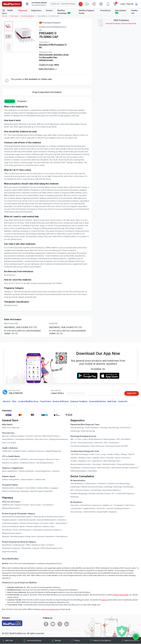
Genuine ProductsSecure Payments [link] (121, 23)
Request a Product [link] (22, 505)
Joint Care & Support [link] (37, 460)
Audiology (74, 497)
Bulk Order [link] (9, 641)
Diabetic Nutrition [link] (27, 480)
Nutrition (46, 527)
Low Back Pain (76, 509)
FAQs (14, 402)
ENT (72, 490)
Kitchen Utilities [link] (43, 488)
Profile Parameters (92, 428)
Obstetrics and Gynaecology (119, 484)
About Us (7, 402)
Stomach (134, 468)
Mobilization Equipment (11, 548)
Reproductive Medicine (111, 490)
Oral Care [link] (29, 436)
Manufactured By (11, 323)
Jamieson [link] (56, 471)
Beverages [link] (25, 491)
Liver (98, 455)
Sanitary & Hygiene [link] (17, 436)
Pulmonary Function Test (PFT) (117, 446)
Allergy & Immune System (12, 533)
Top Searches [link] (48, 505)
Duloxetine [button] (10, 101)
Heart (92, 455)
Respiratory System (9, 520)
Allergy (124, 455)
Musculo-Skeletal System (47, 520)
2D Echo (74, 443)
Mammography (109, 440)
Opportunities (120, 12)
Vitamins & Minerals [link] (26, 471)
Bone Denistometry (85, 443)
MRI (72, 440)
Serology (104, 428)
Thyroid (131, 455)
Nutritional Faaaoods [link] (36, 451)
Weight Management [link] (53, 451)
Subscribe (131, 393)
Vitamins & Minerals (34, 527)
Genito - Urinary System (58, 523)
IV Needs (50, 545)
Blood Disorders (104, 468)
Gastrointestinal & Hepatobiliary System (17, 517)
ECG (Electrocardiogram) (80, 446)
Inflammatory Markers (79, 471)
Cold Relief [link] (24, 460)
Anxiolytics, (58, 55)
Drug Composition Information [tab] (47, 92)
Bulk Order (112, 402)
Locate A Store (28, 402)
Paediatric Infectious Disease (99, 494)
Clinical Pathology (77, 428)
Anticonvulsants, (46, 55)
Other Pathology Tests (112, 461)
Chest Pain (74, 505)
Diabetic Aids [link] (40, 480)
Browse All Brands (61, 402)
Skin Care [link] (5, 436)
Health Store (7, 12)
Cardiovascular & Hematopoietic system (48, 517)
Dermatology (128, 487)
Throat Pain (101, 509)
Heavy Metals (75, 468)
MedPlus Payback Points (86, 12)
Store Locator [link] (36, 505)
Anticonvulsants (28, 16)
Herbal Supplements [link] (43, 471)
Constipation (119, 505)
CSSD (28, 545)
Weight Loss (108, 505)
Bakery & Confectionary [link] (11, 491)
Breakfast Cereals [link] (20, 451)
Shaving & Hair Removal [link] (58, 440)
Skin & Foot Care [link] (52, 460)
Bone (103, 458)
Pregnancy (82, 461)
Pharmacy (23, 11)
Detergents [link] (20, 488)
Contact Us (123, 402)
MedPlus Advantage (64, 12)
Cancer (118, 458)
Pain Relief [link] (14, 460)
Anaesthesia (7, 545)
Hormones (62, 520)
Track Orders (46, 402)
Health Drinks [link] (7, 451)
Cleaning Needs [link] (8, 488)
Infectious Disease (89, 468)
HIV (89, 461)
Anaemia (82, 458)
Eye (52, 527)
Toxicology (96, 465)
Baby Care (16, 428)
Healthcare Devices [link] (28, 463)
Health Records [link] (8, 505)
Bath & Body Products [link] (51, 436)
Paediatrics (102, 484)
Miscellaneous (62, 537)
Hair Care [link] (38, 436)
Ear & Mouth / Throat (10, 530)
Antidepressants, (46, 60)
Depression (97, 505)
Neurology (118, 487)
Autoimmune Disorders (120, 468)
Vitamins (74, 458)
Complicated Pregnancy (125, 494)
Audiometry (114, 443)
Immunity (110, 458)
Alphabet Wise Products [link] (11, 508)
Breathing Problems (122, 509)
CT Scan (78, 440)
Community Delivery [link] (34, 641)
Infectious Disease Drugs (29, 523)
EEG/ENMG (126, 440)
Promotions (105, 11)
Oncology (44, 523)
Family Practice (91, 484)
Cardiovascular (19, 545)
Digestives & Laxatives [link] (10, 463)
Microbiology (114, 428)
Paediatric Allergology (79, 494)
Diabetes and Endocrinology (92, 487)
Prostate (74, 461)
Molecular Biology (88, 431)
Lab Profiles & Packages (80, 455)
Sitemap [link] (58, 641)
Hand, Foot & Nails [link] (9, 443)
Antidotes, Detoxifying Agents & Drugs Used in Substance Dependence (29, 537)
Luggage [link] (54, 488)
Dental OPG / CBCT (101, 443)
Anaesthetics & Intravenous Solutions (47, 530)
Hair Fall (110, 509)
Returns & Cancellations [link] (102, 641)
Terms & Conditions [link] (132, 641)
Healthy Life (134, 12)
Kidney (117, 455)
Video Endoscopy (97, 446)
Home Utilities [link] (31, 488)
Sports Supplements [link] (10, 471)
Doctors (50, 11)
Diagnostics (37, 11)
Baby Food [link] (6, 428)
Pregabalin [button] (22, 101)
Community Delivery (97, 402)
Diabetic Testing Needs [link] (11, 480)
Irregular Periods (89, 509)
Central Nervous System (27, 520)
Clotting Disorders (109, 465)
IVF (113, 494)
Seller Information (48, 69)
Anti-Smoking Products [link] (45, 463)
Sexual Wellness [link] (8, 440)
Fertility (110, 455)
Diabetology (75, 487)
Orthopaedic (26, 548)
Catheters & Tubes (38, 545)
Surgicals (36, 548)
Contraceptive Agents (10, 523)
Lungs (103, 455)
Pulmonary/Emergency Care (51, 548)
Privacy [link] (77, 641)
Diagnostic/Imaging (9, 552)
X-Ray (85, 440)
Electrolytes (93, 471)
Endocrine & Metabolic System (13, 527)
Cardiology (108, 487)
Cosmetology (96, 490)
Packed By (53, 323)
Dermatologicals (25, 530)
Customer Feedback (79, 402)
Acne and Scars (76, 512)
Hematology (75, 431)
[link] (12, 4)
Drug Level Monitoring (126, 465)
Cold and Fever (86, 505)
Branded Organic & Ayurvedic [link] (42, 491)
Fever (89, 458)
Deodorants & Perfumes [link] (25, 440)
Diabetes (96, 458)
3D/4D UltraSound (95, 440)
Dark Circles (130, 505)
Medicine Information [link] (11, 502)
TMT (118, 440)
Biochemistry (125, 428)
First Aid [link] (5, 460)
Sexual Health (102, 512)
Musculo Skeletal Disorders (81, 465)
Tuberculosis (97, 461)
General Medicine (77, 484)
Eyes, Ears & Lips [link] (42, 440)
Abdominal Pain (90, 512)
